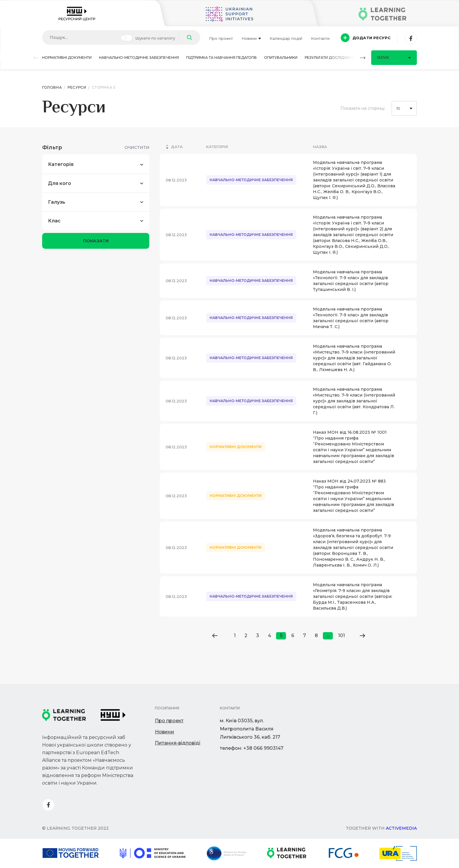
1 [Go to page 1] (235, 635)
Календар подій (286, 38)
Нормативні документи (67, 58)
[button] (36, 58)
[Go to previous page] (215, 636)
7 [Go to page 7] (304, 635)
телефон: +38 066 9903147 (252, 748)
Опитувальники (281, 58)
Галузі (394, 58)
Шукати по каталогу (155, 38)
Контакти (320, 38)
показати (96, 241)
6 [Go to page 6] (293, 635)
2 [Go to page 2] (246, 635)
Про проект (221, 38)
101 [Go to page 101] (341, 635)
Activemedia (401, 828)
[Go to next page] (362, 636)
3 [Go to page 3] (258, 635)
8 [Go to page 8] (316, 635)
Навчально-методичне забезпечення (139, 58)
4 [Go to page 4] (269, 635)
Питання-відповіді (178, 743)
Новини (251, 38)
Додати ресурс (366, 38)
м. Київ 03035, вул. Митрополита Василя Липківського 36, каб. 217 (250, 729)
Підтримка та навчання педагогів (221, 58)
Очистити (137, 147)
